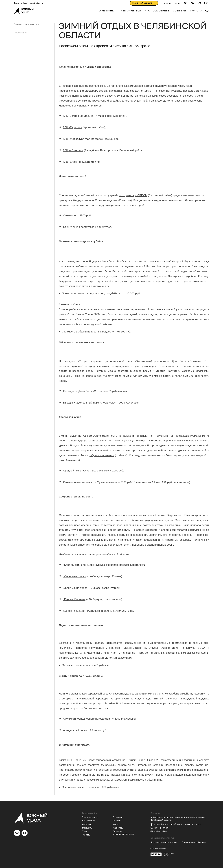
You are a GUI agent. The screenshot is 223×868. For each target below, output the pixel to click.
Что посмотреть (90, 817)
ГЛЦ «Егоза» (71, 162)
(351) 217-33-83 (161, 828)
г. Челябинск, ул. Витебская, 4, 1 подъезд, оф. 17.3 (178, 824)
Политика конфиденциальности (123, 833)
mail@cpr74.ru (161, 831)
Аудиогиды (118, 828)
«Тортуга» (110, 653)
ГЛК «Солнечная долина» (79, 116)
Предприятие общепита (194, 842)
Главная (18, 24)
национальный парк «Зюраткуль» (128, 361)
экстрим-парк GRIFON (133, 195)
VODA (201, 648)
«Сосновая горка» (74, 576)
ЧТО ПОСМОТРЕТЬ (157, 11)
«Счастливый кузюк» (118, 441)
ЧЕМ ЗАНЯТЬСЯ (131, 11)
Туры (85, 831)
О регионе (106, 11)
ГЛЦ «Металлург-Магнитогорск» (84, 139)
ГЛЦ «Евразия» (72, 127)
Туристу (86, 835)
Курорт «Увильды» (75, 611)
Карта (177, 3)
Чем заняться (32, 24)
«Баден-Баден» (132, 648)
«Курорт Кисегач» (74, 599)
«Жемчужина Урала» (76, 588)
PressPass (162, 849)
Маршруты (87, 828)
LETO (79, 653)
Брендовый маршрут (144, 3)
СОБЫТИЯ (180, 11)
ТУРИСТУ (196, 11)
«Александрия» (170, 648)
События (86, 824)
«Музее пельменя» (102, 455)
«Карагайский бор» (75, 565)
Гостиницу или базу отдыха (164, 842)
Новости (167, 3)
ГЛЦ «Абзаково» (73, 150)
